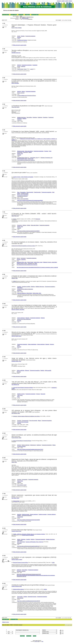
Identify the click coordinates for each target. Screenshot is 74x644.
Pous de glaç (20, 597)
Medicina (19, 65)
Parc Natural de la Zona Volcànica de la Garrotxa (27, 265)
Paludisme (35, 117)
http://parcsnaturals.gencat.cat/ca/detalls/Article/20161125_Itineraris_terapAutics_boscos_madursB (37, 267)
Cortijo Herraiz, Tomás (22, 69)
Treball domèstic (37, 192)
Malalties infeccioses (21, 117)
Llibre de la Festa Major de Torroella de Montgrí (22, 441)
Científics (28, 539)
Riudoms (19, 37)
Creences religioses (51, 514)
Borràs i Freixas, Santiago (17, 28)
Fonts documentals (33, 421)
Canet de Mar (20, 517)
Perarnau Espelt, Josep (22, 159)
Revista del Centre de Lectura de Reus (21, 563)
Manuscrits (26, 152)
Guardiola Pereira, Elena (22, 158)
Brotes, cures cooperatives (23, 195)
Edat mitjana (20, 288)
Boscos (18, 258)
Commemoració (25, 421)
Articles (45, 589)
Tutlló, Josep (20, 395)
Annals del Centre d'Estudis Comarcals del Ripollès (23, 388)
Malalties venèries (21, 394)
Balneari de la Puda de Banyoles (24, 319)
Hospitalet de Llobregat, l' (22, 196)
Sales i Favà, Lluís (15, 216)
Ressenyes (38, 219)
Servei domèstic (30, 192)
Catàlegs (25, 597)
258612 (15, 281)
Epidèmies (40, 117)
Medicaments (33, 445)
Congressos (23, 258)
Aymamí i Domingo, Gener (17, 586)
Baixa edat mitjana (29, 151)
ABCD (38, 641)
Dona (18, 192)
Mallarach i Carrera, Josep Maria (50, 262)
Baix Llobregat (20, 598)
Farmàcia (46, 151)
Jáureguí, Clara (15, 278)
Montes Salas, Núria (37, 293)
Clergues (38, 394)
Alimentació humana (32, 597)
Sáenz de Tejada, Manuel (16, 336)
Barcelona (19, 290)
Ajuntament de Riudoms (22, 40)
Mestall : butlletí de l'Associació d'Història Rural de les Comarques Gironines (29, 534)
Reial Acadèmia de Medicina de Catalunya (26, 160)
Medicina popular (21, 151)
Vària (53, 563)
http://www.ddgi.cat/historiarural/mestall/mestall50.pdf (28, 546)
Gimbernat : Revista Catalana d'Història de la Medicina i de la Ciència (26, 416)
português (59, 1)
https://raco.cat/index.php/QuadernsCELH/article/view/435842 (30, 200)
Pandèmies (45, 117)
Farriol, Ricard (30, 262)
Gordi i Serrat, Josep (38, 262)
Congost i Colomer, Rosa (16, 531)
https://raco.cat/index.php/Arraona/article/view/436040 (28, 231)
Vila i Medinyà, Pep (15, 385)
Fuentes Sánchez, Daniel (16, 438)
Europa (19, 66)
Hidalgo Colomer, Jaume (22, 263)
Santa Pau (23, 260)
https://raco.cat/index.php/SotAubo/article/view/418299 (28, 520)
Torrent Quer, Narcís (15, 107)
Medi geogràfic (48, 370)
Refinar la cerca (25, 18)
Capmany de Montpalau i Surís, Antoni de (34, 542)
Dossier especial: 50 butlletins (28, 535)
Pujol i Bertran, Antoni (16, 413)
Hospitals (19, 287)
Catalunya (23, 66)
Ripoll (18, 397)
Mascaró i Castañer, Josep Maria (18, 310)
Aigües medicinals (21, 318)
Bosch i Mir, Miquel (15, 83)
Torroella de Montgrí (21, 446)
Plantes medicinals (26, 445)
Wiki (42, 641)
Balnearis (27, 318)
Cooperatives (23, 192)
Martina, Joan (20, 154)
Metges (23, 91)
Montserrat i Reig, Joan (22, 262)
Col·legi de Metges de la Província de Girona (26, 96)
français (70, 1)
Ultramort (19, 482)
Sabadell (19, 155)
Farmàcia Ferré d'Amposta (23, 422)
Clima (18, 345)
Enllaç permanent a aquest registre (20, 45)
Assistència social (25, 193)
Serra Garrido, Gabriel (22, 485)
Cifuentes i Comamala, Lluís (47, 158)
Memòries (19, 514)
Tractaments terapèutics (30, 36)
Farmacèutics (25, 480)
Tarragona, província (21, 571)
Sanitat (19, 36)
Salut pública (29, 117)
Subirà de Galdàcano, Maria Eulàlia (25, 293)
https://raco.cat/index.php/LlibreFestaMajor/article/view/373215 (30, 449)
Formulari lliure (69, 625)
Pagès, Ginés (14, 462)
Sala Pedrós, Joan (34, 158)
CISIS (36, 641)
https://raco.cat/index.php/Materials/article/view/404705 (29, 601)
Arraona (15, 219)
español (63, 1)
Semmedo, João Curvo (16, 53)
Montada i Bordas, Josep (16, 361)
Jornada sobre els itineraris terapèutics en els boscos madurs (23, 246)
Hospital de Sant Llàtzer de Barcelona (25, 289)
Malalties (23, 36)
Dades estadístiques (32, 344)
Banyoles (19, 321)
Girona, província (21, 93)
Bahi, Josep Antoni (21, 542)
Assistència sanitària (26, 287)
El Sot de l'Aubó (16, 501)
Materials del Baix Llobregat (18, 589)
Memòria (52, 344)
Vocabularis (35, 65)
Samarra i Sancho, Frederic (17, 560)
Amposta (19, 423)
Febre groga (20, 540)
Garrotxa (19, 260)
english (67, 1)
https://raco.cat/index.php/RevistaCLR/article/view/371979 (29, 574)
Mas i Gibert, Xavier (15, 498)
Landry (32, 69)
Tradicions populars (43, 514)
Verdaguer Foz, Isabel (32, 263)
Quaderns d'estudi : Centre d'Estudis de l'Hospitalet (23, 177)
